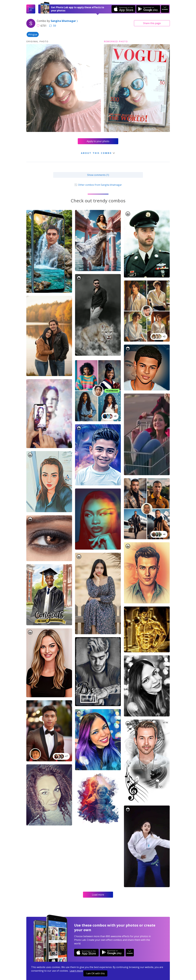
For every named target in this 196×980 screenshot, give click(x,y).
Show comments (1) (98, 175)
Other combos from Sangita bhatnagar (98, 185)
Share (152, 23)
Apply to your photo (98, 141)
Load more (98, 895)
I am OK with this (95, 973)
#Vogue (33, 34)
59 (52, 26)
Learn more (76, 971)
